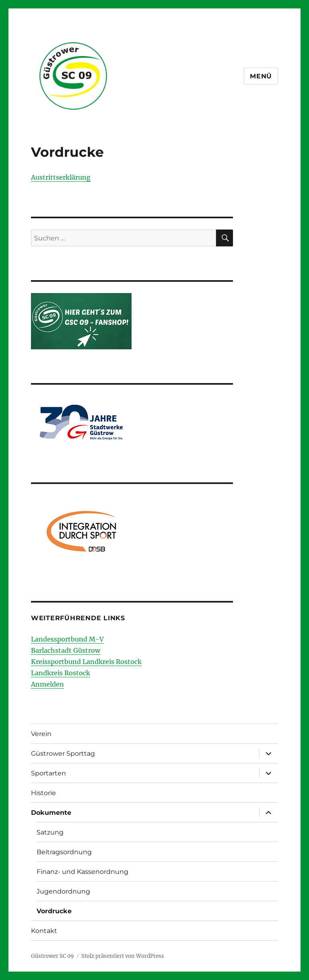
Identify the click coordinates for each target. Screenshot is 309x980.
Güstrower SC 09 (53, 956)
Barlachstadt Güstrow (66, 650)
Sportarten (48, 773)
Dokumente (51, 813)
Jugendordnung (63, 891)
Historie (43, 793)
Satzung (50, 832)
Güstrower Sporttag (63, 753)
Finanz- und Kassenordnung (82, 872)
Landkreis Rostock (61, 673)
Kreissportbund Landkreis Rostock (86, 662)
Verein (41, 734)
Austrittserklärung (61, 177)
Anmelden (47, 684)
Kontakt (44, 931)
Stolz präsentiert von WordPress (123, 956)
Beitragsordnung (64, 852)
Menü (261, 76)
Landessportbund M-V (67, 639)
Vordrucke (54, 911)
